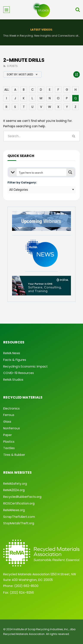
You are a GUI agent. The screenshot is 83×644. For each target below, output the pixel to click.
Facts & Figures (15, 360)
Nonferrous (12, 428)
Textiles (9, 448)
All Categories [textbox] (19, 190)
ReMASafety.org (15, 484)
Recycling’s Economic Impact (25, 366)
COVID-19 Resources (19, 373)
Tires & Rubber (14, 455)
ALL (7, 90)
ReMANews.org (14, 510)
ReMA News (12, 353)
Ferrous (9, 415)
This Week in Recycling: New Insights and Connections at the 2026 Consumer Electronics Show (41, 36)
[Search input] (42, 172)
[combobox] (41, 190)
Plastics (9, 442)
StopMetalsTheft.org (19, 523)
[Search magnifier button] (70, 172)
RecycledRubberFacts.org (22, 497)
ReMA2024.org (14, 490)
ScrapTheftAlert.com (19, 517)
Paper (8, 435)
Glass (7, 422)
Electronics (11, 408)
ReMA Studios (13, 380)
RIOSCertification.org (19, 503)
